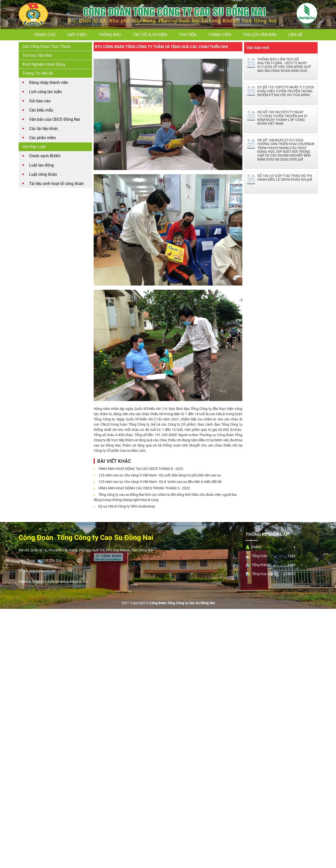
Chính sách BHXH (45, 156)
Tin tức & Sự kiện (150, 35)
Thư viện (188, 35)
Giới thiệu (77, 35)
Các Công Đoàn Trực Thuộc (47, 46)
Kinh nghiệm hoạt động (44, 64)
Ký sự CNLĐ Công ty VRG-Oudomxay (127, 506)
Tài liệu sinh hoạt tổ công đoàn (56, 184)
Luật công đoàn (43, 174)
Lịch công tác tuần (45, 92)
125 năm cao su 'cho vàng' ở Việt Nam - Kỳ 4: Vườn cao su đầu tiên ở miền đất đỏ (160, 482)
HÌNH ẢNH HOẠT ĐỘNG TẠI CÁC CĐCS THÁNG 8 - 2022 (141, 469)
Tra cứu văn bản (260, 35)
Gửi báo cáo (40, 101)
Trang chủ (44, 35)
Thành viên (220, 35)
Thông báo (110, 35)
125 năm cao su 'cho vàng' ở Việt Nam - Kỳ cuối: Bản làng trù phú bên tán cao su (160, 475)
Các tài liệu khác (44, 129)
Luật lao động (41, 165)
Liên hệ (295, 35)
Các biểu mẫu (41, 110)
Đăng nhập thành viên (49, 83)
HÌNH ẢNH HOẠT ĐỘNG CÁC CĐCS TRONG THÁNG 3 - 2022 (144, 488)
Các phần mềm (42, 138)
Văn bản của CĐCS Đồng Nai (55, 119)
